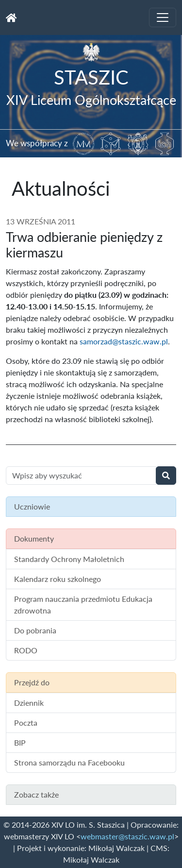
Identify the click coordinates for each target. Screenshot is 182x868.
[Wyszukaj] (166, 476)
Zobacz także (36, 794)
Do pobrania (35, 630)
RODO (26, 650)
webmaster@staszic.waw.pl (127, 836)
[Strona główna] (11, 17)
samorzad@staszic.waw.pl (124, 341)
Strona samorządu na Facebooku (69, 762)
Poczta (26, 723)
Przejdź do (32, 682)
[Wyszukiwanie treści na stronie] (81, 476)
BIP (20, 742)
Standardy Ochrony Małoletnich (69, 559)
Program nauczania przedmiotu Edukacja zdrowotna (83, 604)
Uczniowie (32, 506)
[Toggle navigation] (163, 17)
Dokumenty (34, 538)
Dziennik (29, 703)
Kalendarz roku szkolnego (58, 579)
